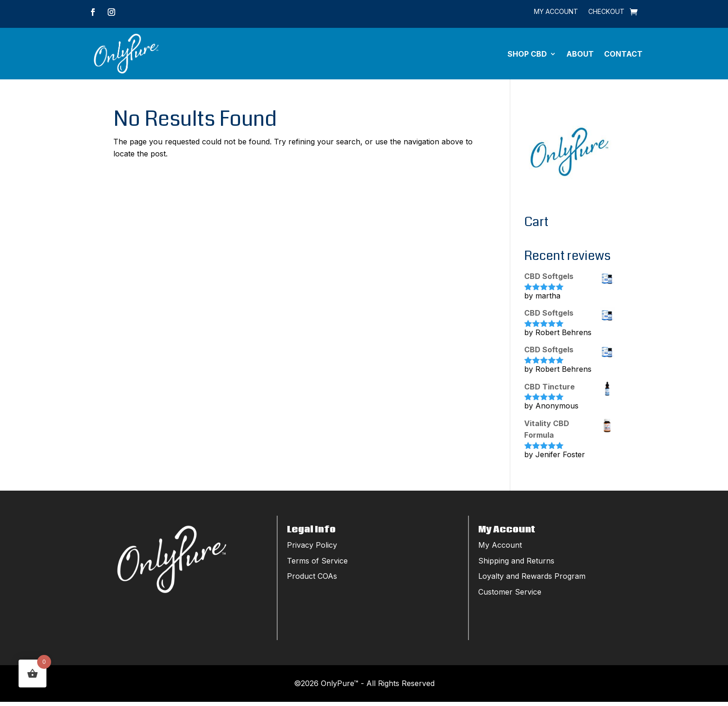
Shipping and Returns (516, 565)
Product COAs (312, 580)
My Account (556, 12)
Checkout (606, 12)
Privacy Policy (312, 549)
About (580, 56)
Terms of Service (317, 565)
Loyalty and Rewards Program (532, 580)
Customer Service (510, 596)
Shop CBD (527, 56)
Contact (623, 56)
